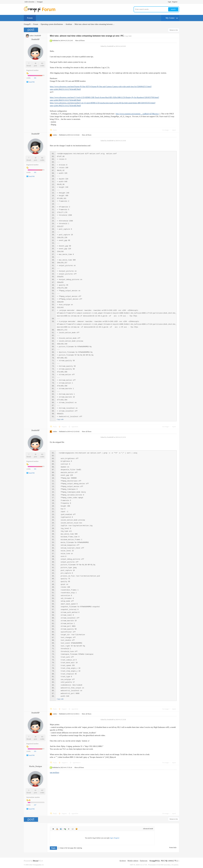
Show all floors (80, 41)
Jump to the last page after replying (70, 848)
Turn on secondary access (179, 2)
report (174, 130)
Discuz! (36, 861)
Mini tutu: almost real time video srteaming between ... (95, 24)
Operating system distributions (52, 24)
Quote (69, 829)
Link (65, 829)
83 (35, 790)
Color (57, 829)
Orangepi (40, 2)
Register (175, 2)
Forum (30, 18)
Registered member (32, 70)
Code (73, 829)
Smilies (77, 829)
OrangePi (27, 24)
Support (64, 427)
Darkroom (144, 861)
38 (35, 63)
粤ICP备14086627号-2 (170, 861)
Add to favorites (29, 2)
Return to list (174, 30)
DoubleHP (38, 36)
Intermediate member (33, 797)
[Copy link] (128, 36)
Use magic (166, 130)
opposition (75, 427)
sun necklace (55, 772)
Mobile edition (133, 861)
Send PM (32, 82)
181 (42, 63)
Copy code (60, 419)
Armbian (69, 24)
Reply (55, 130)
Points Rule (173, 848)
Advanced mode (148, 829)
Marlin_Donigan (35, 766)
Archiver (123, 861)
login (170, 2)
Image (61, 829)
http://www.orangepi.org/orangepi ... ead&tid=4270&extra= (137, 114)
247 (42, 790)
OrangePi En (155, 861)
